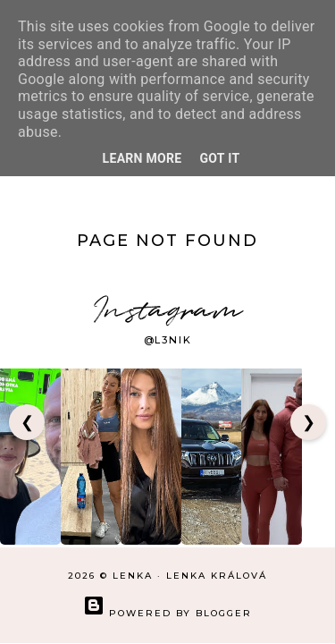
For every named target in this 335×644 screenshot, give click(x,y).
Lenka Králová (217, 576)
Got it (220, 158)
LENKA (133, 576)
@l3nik (168, 340)
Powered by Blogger (167, 613)
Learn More (142, 158)
